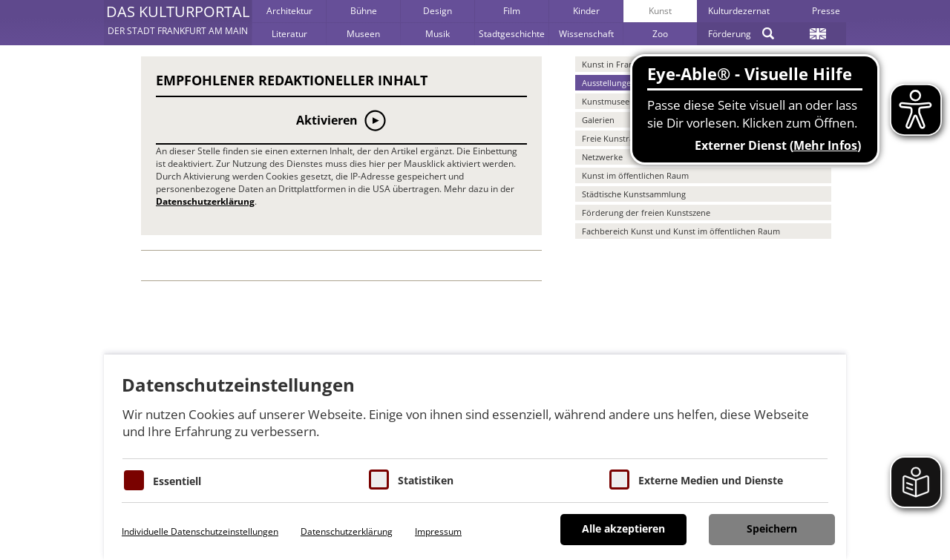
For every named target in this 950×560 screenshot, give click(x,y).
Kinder (586, 11)
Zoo (660, 34)
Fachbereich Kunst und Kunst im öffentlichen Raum (681, 231)
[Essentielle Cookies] (134, 480)
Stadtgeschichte (512, 34)
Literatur (289, 34)
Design (438, 11)
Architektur (289, 11)
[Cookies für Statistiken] (379, 480)
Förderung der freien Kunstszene (646, 213)
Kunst (660, 11)
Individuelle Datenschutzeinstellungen (200, 531)
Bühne (364, 11)
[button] (178, 22)
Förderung (730, 34)
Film (512, 11)
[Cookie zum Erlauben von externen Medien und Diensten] (619, 480)
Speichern (772, 528)
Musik (438, 34)
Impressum (438, 531)
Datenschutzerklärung (205, 201)
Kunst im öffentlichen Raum (635, 175)
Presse (826, 11)
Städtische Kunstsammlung (634, 194)
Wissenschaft (586, 34)
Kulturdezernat (739, 11)
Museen (363, 34)
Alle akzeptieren (623, 528)
